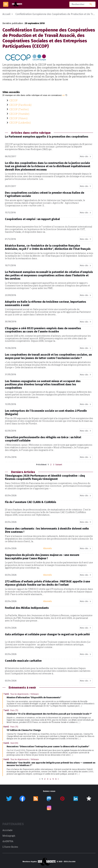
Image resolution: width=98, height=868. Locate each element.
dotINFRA (8, 841)
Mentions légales (30, 862)
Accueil (6, 14)
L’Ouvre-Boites (10, 847)
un (64, 95)
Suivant (59, 465)
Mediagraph (9, 836)
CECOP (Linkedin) (20, 123)
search (91, 4)
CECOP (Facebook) (20, 105)
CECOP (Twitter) (19, 109)
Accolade (7, 830)
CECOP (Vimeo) (18, 118)
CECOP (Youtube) (19, 114)
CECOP (13, 100)
